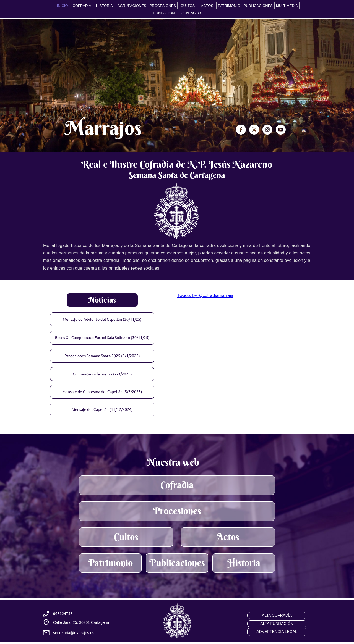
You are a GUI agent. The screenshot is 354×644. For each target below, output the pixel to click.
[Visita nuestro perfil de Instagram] (267, 130)
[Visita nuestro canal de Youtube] (281, 130)
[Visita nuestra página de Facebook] (241, 130)
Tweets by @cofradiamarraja (205, 295)
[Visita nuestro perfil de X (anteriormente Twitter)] (254, 130)
